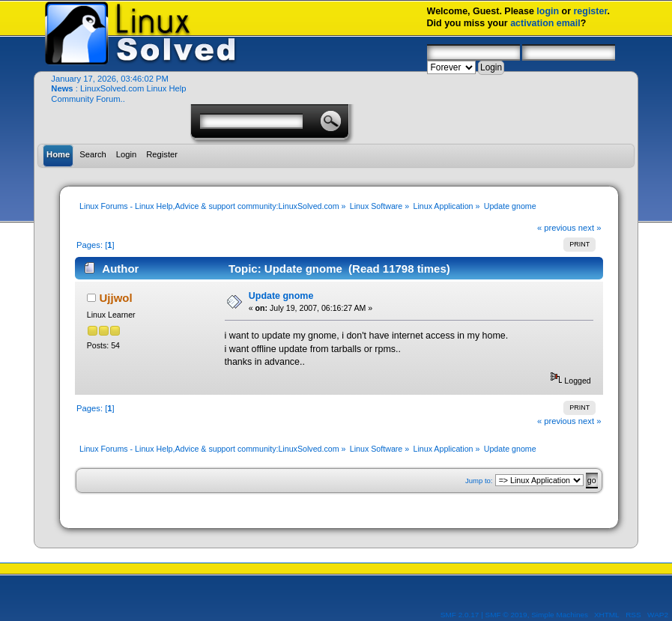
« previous (557, 228)
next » (590, 228)
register (591, 11)
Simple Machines (560, 615)
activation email (545, 23)
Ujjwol (116, 298)
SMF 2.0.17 (460, 615)
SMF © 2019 (506, 615)
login (548, 11)
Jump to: (479, 481)
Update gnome (281, 296)
